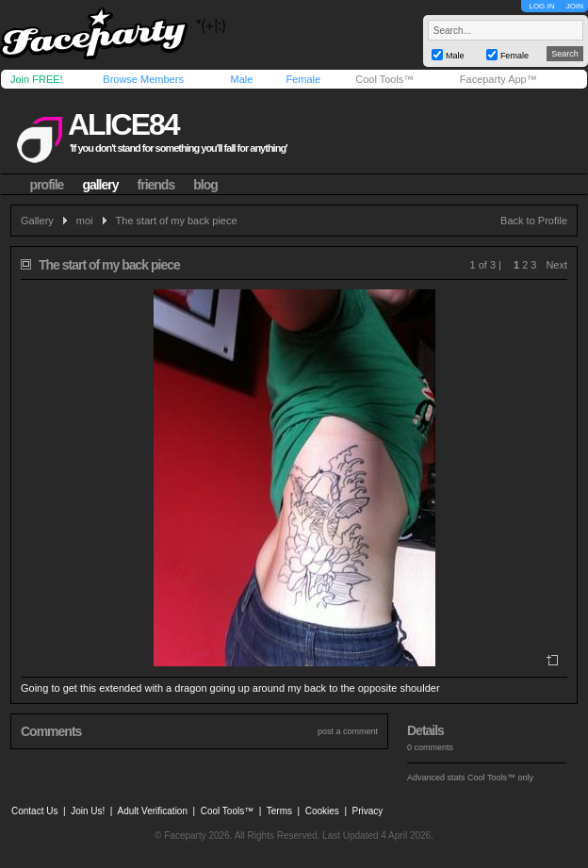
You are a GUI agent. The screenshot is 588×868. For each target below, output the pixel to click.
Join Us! (88, 811)
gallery (100, 185)
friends (156, 185)
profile (47, 185)
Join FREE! (37, 79)
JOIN (575, 6)
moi (85, 221)
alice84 (123, 124)
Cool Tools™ (384, 79)
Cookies (322, 811)
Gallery (37, 221)
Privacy (368, 811)
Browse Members (143, 79)
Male (241, 79)
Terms (279, 811)
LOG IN (541, 6)
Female (303, 79)
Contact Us (34, 811)
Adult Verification (152, 811)
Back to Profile (534, 221)
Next (556, 265)
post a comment (348, 731)
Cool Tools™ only (500, 778)
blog (205, 185)
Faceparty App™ (498, 79)
